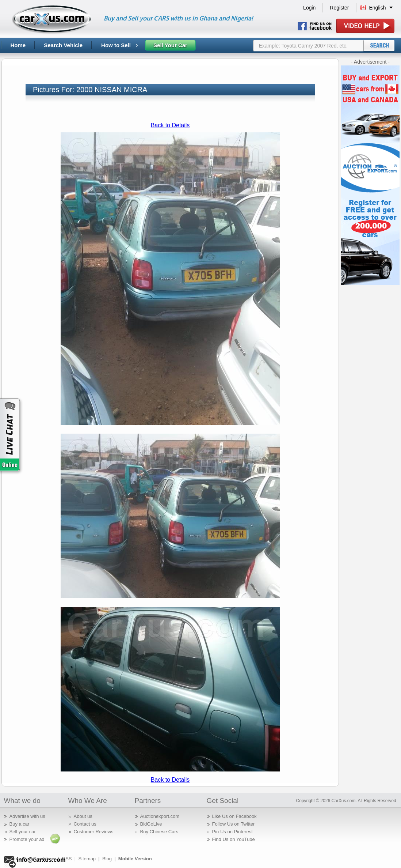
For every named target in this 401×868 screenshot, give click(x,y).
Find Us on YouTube (234, 839)
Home (18, 45)
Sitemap (87, 859)
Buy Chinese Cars (159, 832)
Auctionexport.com (160, 816)
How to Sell (119, 45)
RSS (67, 859)
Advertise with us (27, 816)
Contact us (85, 824)
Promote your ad (27, 839)
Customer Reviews (94, 832)
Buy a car (20, 824)
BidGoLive (151, 824)
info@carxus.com (41, 860)
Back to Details (170, 125)
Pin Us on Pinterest (232, 832)
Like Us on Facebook (234, 816)
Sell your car (23, 832)
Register (339, 8)
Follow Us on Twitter (234, 824)
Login (309, 8)
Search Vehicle (63, 45)
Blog (107, 859)
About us (83, 816)
